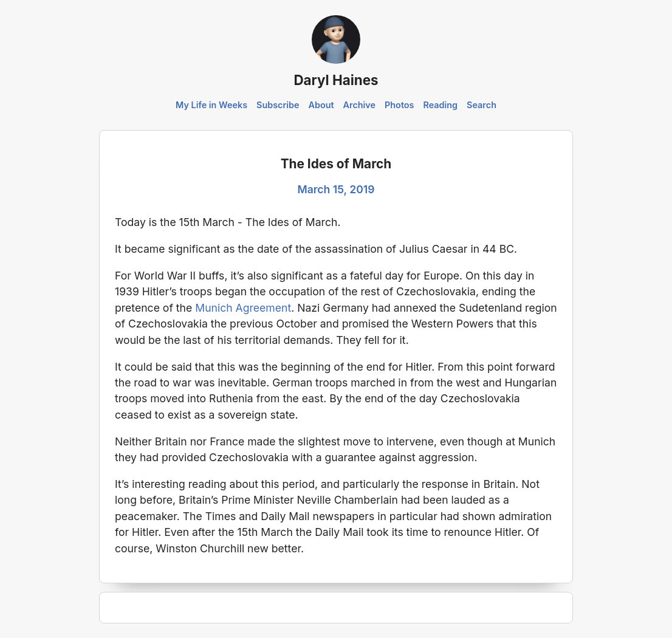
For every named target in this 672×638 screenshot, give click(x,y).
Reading (440, 105)
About (321, 105)
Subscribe (278, 105)
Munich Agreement (243, 308)
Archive (360, 105)
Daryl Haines (336, 80)
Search (482, 105)
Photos (399, 105)
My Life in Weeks (211, 105)
